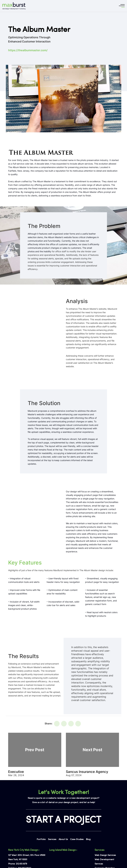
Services (52, 839)
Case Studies (77, 839)
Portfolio (41, 839)
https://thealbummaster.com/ (28, 50)
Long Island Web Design (63, 850)
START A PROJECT (64, 820)
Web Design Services (105, 855)
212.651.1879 (21, 864)
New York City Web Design (24, 850)
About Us (63, 839)
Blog (88, 839)
